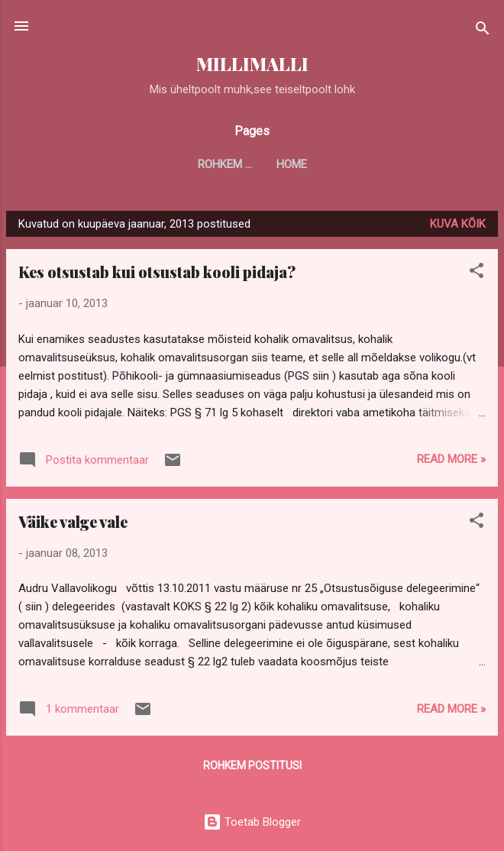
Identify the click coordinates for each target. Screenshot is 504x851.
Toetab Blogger (252, 822)
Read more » (451, 459)
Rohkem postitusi (252, 765)
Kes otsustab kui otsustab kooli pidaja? (157, 272)
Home (252, 164)
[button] (477, 273)
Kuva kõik (458, 224)
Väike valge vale (73, 521)
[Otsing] (483, 31)
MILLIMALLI (252, 64)
